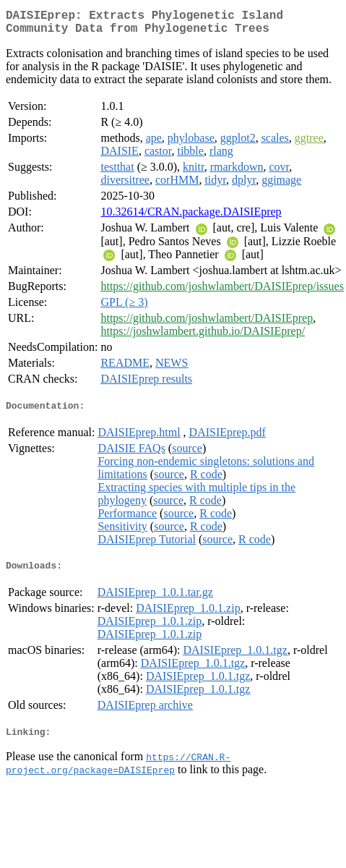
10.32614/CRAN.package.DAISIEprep (191, 217)
